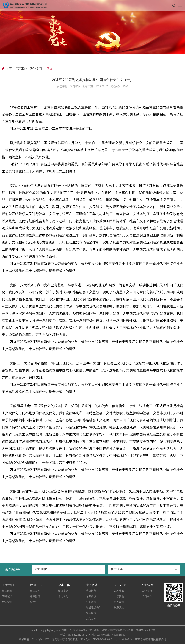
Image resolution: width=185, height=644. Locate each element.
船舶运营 (91, 602)
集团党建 (63, 591)
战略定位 (7, 596)
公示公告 (35, 602)
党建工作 (21, 69)
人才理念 (119, 591)
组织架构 (7, 602)
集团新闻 (35, 591)
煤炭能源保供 (94, 608)
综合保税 (91, 613)
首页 (7, 69)
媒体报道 (35, 596)
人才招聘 (119, 596)
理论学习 (36, 69)
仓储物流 (91, 596)
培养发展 (119, 602)
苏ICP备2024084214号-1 (106, 639)
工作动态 (147, 591)
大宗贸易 (91, 619)
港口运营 (91, 591)
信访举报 (147, 596)
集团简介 (7, 591)
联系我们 (119, 608)
